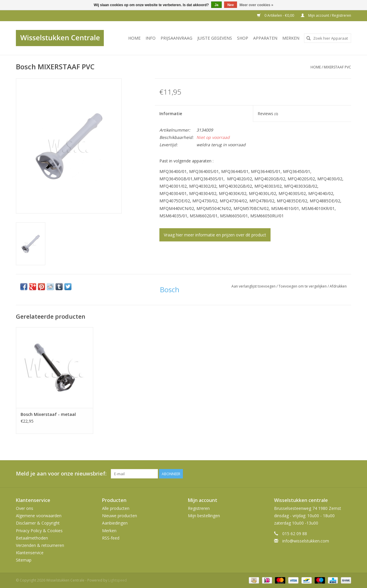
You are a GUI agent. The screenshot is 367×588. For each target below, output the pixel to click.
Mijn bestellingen (204, 516)
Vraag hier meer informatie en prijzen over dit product (215, 235)
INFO (151, 38)
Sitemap (24, 560)
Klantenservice (30, 553)
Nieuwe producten (120, 516)
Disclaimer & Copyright (38, 523)
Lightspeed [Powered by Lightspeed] (117, 580)
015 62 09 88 (295, 534)
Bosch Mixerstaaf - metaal (48, 414)
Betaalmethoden (32, 538)
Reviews (268, 114)
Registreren (199, 508)
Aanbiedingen (115, 523)
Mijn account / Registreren (326, 15)
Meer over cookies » (257, 5)
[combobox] (328, 38)
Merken (291, 38)
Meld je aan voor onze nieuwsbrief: (61, 474)
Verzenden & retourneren (40, 545)
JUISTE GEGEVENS (215, 38)
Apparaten (265, 38)
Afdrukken (338, 286)
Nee (231, 5)
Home (134, 38)
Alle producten (116, 508)
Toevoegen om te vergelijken (303, 286)
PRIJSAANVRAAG (176, 38)
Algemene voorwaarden (39, 516)
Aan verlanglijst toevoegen (254, 286)
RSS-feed (111, 538)
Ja (216, 5)
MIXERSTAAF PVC (337, 67)
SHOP (243, 38)
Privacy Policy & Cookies (39, 531)
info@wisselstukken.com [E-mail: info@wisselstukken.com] (306, 541)
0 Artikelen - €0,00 (276, 15)
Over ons (25, 508)
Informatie (171, 114)
